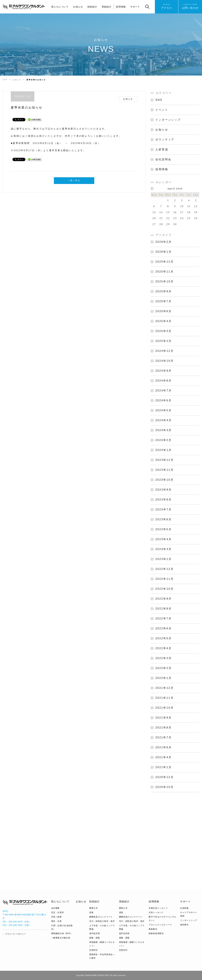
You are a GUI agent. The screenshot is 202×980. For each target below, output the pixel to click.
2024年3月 (164, 430)
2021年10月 (164, 708)
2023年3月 (164, 549)
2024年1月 (164, 450)
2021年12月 (164, 688)
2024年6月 (164, 400)
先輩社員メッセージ (158, 908)
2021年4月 (164, 757)
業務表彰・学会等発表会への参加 (102, 956)
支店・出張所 (58, 912)
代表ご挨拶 (56, 917)
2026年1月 (164, 252)
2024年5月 (164, 410)
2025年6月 (164, 311)
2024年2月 (164, 440)
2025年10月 (164, 282)
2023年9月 (164, 490)
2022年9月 (164, 599)
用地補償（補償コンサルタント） (102, 944)
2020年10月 (164, 787)
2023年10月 (164, 480)
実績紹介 (107, 7)
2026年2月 (164, 242)
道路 (91, 912)
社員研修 (184, 908)
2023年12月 (164, 460)
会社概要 (55, 908)
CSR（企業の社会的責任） (62, 927)
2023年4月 (164, 539)
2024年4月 (164, 420)
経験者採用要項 (156, 933)
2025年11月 (164, 272)
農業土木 (93, 908)
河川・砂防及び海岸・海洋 (102, 921)
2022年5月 (164, 638)
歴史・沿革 (56, 921)
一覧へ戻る (74, 180)
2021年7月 (164, 737)
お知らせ (78, 7)
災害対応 (93, 950)
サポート (135, 7)
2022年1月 (164, 678)
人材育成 (162, 149)
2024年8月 (164, 381)
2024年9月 (164, 371)
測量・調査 (95, 938)
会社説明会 (163, 159)
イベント (162, 110)
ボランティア (165, 140)
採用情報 (121, 7)
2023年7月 (164, 509)
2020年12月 (164, 777)
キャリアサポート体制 (189, 914)
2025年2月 (164, 341)
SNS (159, 100)
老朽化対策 (95, 933)
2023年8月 (164, 500)
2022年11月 (164, 579)
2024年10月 (164, 361)
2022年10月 (164, 589)
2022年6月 (164, 628)
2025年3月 (164, 331)
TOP (5, 80)
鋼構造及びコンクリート (101, 917)
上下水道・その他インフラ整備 (102, 927)
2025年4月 (164, 321)
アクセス (167, 6)
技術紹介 (92, 7)
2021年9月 (164, 718)
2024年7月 (164, 391)
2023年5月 (164, 529)
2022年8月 (164, 609)
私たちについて (60, 7)
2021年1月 (164, 767)
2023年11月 (164, 470)
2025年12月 (164, 262)
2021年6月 (164, 747)
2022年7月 (164, 619)
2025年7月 (164, 301)
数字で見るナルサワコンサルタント (162, 919)
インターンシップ (168, 120)
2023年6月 (164, 519)
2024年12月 (164, 351)
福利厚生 (184, 925)
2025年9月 (164, 291)
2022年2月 (164, 668)
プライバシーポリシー (16, 934)
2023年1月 (164, 559)
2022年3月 (164, 658)
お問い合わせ (190, 6)
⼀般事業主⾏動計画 (61, 938)
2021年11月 (164, 698)
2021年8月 (164, 728)
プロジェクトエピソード (160, 925)
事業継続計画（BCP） (62, 933)
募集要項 (153, 929)
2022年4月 (164, 648)
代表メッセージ (156, 912)
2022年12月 (164, 569)
